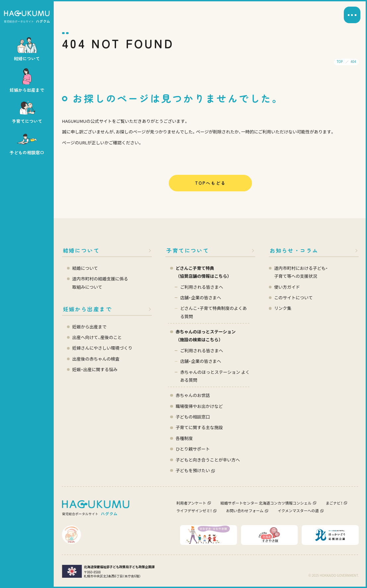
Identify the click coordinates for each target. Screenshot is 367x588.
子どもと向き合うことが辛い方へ (208, 460)
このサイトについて (293, 297)
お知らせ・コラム (294, 250)
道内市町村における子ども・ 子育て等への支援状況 (301, 272)
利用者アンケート (191, 503)
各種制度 (184, 438)
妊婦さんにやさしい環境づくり (102, 348)
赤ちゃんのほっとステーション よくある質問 (215, 376)
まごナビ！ (334, 503)
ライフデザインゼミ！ (194, 511)
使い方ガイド (287, 287)
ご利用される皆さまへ (202, 287)
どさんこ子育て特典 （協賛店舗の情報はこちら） (204, 272)
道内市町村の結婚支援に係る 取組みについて (100, 283)
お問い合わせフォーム (245, 511)
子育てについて (187, 250)
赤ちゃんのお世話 (193, 395)
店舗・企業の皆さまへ (201, 297)
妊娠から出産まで (87, 309)
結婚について (81, 250)
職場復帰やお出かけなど (199, 406)
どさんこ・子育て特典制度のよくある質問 (213, 312)
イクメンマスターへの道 (298, 511)
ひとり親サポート (193, 449)
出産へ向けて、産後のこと (97, 337)
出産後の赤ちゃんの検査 (96, 359)
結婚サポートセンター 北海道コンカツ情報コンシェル (266, 503)
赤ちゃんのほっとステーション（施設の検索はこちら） (206, 336)
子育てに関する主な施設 (199, 427)
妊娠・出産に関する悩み (95, 369)
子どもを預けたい (193, 470)
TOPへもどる (210, 183)
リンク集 (283, 308)
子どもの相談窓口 (193, 417)
